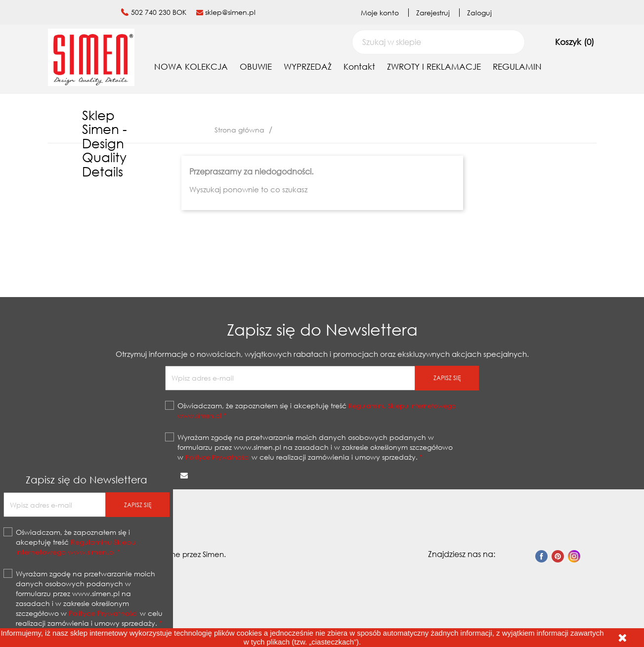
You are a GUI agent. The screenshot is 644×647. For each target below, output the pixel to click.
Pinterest (558, 556)
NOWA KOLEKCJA (191, 66)
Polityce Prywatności (217, 457)
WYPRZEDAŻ (308, 66)
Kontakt (359, 66)
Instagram (574, 556)
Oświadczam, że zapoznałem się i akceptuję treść (317, 410)
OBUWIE (256, 66)
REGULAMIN (517, 66)
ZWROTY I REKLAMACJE (434, 66)
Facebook (541, 556)
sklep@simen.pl (230, 12)
